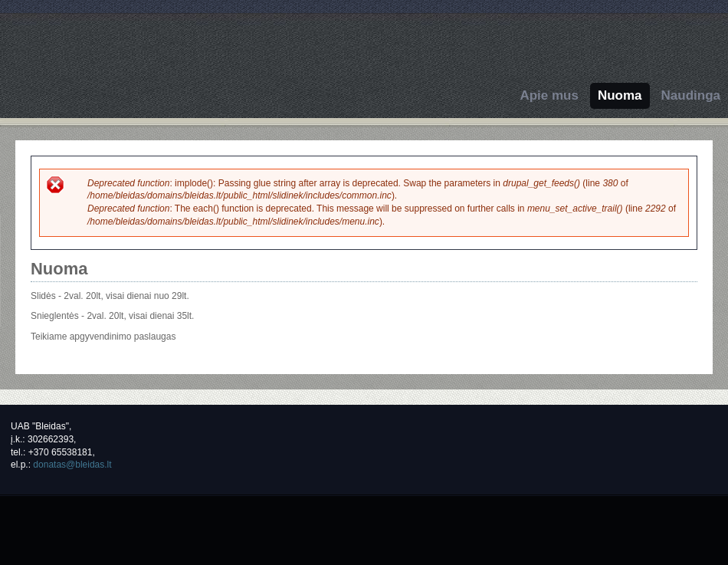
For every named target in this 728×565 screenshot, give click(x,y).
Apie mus (549, 95)
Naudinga (691, 95)
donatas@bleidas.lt (72, 465)
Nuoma (620, 95)
